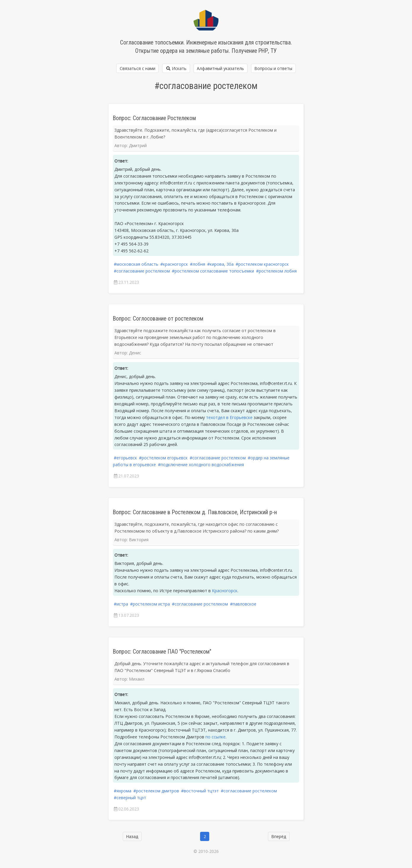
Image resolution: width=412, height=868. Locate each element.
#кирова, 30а (220, 264)
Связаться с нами (138, 68)
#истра (121, 604)
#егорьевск (125, 458)
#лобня (198, 264)
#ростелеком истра (150, 604)
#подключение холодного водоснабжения (201, 465)
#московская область (136, 264)
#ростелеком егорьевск (163, 458)
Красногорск (225, 591)
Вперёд (279, 836)
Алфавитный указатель (220, 68)
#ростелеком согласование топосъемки (213, 271)
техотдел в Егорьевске (229, 417)
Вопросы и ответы (273, 68)
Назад (132, 836)
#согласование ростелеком (142, 271)
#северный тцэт (130, 798)
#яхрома (123, 791)
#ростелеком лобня (276, 271)
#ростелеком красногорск (262, 264)
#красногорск (174, 264)
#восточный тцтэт (200, 791)
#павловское (243, 604)
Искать (176, 68)
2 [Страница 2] (205, 836)
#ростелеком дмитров (156, 791)
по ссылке (215, 737)
